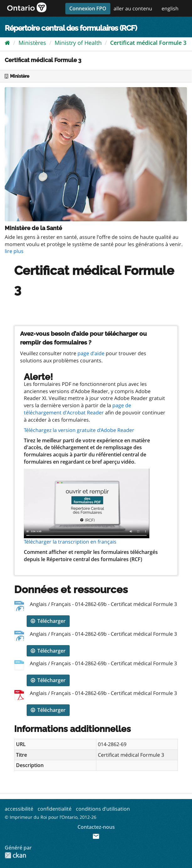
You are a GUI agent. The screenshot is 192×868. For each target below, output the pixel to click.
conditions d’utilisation (103, 809)
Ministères (32, 43)
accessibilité (19, 809)
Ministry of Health (78, 43)
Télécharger (48, 621)
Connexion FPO (88, 8)
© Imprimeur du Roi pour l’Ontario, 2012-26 (51, 817)
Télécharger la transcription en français (70, 542)
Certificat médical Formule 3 (148, 43)
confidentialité (55, 809)
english (170, 8)
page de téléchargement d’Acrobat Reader (77, 409)
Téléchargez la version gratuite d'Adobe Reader (79, 430)
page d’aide (91, 353)
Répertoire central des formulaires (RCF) (71, 28)
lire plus (14, 251)
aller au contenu (133, 8)
